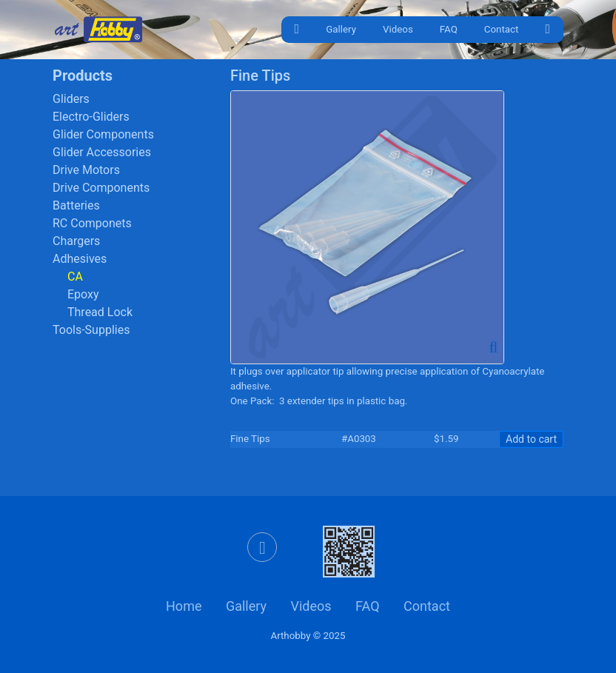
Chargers (76, 241)
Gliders (71, 99)
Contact (502, 29)
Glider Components (103, 134)
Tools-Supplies (91, 330)
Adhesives (80, 259)
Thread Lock (100, 312)
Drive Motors (86, 170)
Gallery (341, 29)
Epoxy (83, 294)
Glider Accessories (102, 152)
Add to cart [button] (531, 439)
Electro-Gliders (91, 117)
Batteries (76, 205)
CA (75, 277)
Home (184, 606)
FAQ (449, 29)
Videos (398, 29)
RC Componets (92, 223)
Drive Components (101, 188)
